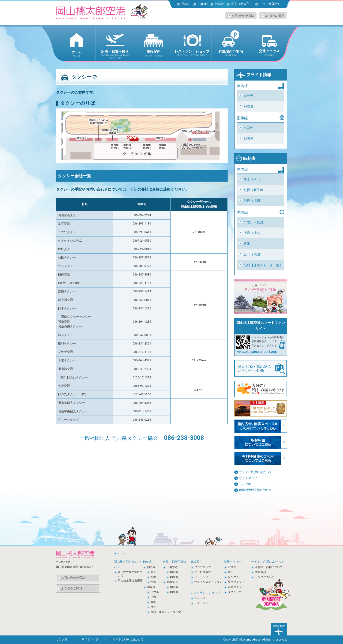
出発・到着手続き (175, 562)
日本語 (186, 4)
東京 (153, 572)
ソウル (155, 592)
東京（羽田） (253, 179)
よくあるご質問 (275, 16)
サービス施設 (203, 572)
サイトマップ (248, 478)
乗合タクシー (236, 582)
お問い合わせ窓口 (243, 16)
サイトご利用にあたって (256, 472)
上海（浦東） (253, 233)
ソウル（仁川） (255, 222)
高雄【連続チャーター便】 (263, 265)
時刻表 (246, 158)
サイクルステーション (208, 582)
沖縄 (153, 582)
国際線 (151, 587)
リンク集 (245, 484)
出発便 (249, 96)
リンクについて (265, 577)
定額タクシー (236, 587)
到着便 (249, 106)
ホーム (122, 553)
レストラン (201, 603)
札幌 (153, 577)
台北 (153, 607)
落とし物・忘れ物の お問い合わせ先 (262, 369)
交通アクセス (233, 562)
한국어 (219, 4)
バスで (232, 567)
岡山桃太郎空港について (256, 490)
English (203, 4)
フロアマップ (203, 567)
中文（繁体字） (270, 4)
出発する (172, 567)
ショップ (200, 598)
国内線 (151, 567)
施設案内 (196, 562)
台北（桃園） (253, 254)
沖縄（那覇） (253, 201)
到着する (172, 582)
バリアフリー (203, 577)
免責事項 (261, 572)
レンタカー (235, 577)
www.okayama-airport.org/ (257, 352)
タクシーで (235, 592)
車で (231, 572)
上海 (153, 597)
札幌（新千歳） (255, 190)
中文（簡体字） (242, 4)
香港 (247, 244)
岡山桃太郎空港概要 (130, 581)
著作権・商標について (269, 567)
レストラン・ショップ (205, 593)
